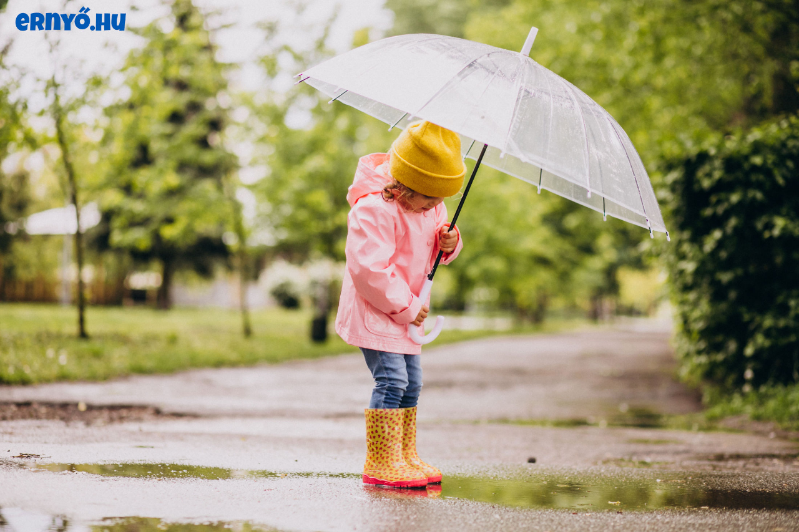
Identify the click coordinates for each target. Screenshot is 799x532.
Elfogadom (693, 502)
